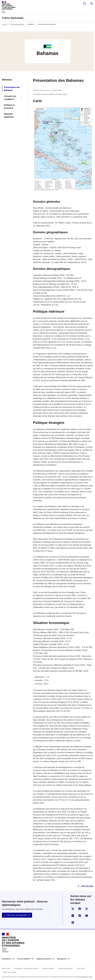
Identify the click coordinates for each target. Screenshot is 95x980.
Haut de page (87, 886)
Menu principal (92, 3)
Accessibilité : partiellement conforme (26, 969)
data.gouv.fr (62, 959)
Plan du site (6, 969)
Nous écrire (81, 969)
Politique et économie (9, 107)
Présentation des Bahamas (12, 89)
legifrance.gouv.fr (44, 959)
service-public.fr (24, 959)
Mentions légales (48, 969)
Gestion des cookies (9, 972)
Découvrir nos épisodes (17, 915)
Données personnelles (65, 969)
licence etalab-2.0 (83, 977)
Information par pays (17, 24)
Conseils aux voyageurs (10, 98)
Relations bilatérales (9, 115)
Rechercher (85, 3)
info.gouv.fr (7, 959)
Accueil (4, 24)
